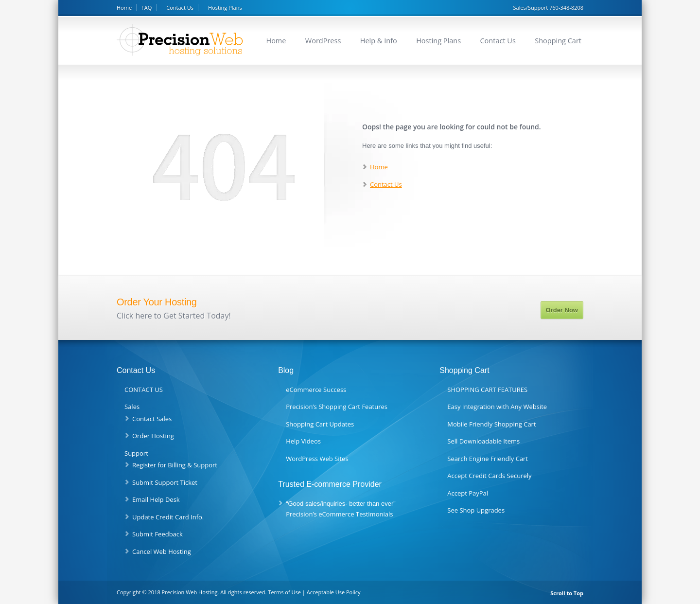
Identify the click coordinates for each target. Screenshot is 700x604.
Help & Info (379, 41)
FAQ (147, 8)
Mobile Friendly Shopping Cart (491, 424)
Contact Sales (152, 419)
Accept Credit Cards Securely (489, 476)
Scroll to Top (567, 593)
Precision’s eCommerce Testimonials (339, 514)
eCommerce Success (316, 390)
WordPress (323, 41)
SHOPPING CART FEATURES (487, 390)
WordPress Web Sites (317, 459)
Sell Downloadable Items (483, 441)
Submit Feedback (157, 534)
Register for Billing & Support (175, 465)
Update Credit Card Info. (168, 517)
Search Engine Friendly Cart (488, 459)
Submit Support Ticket (165, 482)
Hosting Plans (225, 8)
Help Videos (303, 441)
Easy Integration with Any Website (497, 407)
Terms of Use (284, 592)
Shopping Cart (558, 41)
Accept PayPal (468, 493)
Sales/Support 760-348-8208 (548, 8)
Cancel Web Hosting (162, 551)
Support (136, 453)
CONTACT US (144, 390)
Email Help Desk (156, 499)
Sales (132, 407)
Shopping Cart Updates (320, 424)
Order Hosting (153, 436)
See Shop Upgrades (476, 510)
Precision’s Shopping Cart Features (337, 407)
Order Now (562, 310)
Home (124, 8)
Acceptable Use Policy (334, 592)
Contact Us (180, 8)
